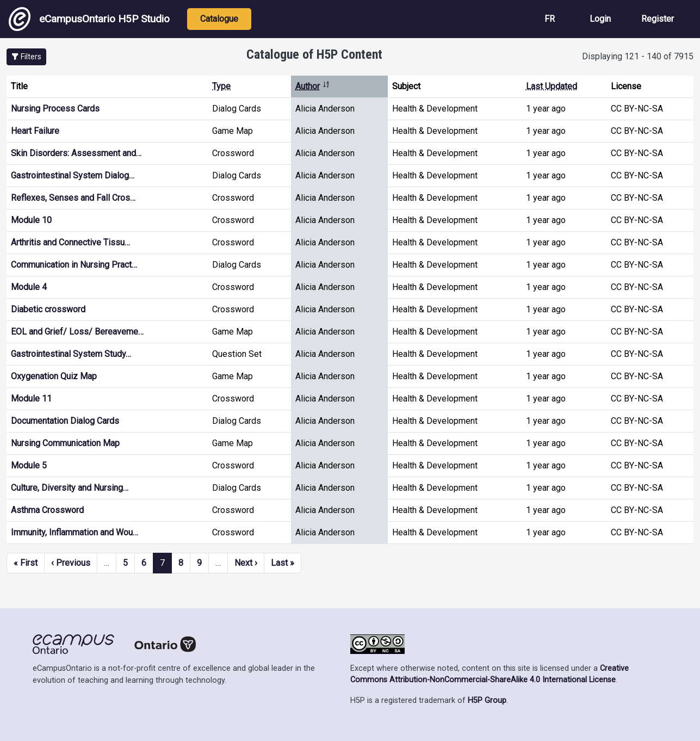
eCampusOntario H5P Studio (89, 19)
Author (313, 86)
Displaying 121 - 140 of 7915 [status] (638, 56)
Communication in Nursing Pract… (74, 265)
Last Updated (552, 86)
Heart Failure (35, 131)
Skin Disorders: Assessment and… (76, 153)
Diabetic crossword (48, 309)
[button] (26, 57)
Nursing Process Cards (55, 109)
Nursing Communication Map (65, 443)
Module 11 (31, 399)
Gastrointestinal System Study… (71, 354)
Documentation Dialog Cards (65, 421)
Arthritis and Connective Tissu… (70, 242)
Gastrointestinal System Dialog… (73, 175)
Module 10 (31, 220)
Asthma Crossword (47, 510)
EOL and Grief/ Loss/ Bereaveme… (77, 332)
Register (658, 19)
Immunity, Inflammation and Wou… (75, 532)
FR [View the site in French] (550, 19)
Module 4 (29, 287)
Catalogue (219, 19)
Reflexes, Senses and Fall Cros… (73, 198)
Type (221, 86)
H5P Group (487, 700)
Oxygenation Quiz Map (54, 376)
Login (600, 19)
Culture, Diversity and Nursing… (70, 488)
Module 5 (29, 465)
